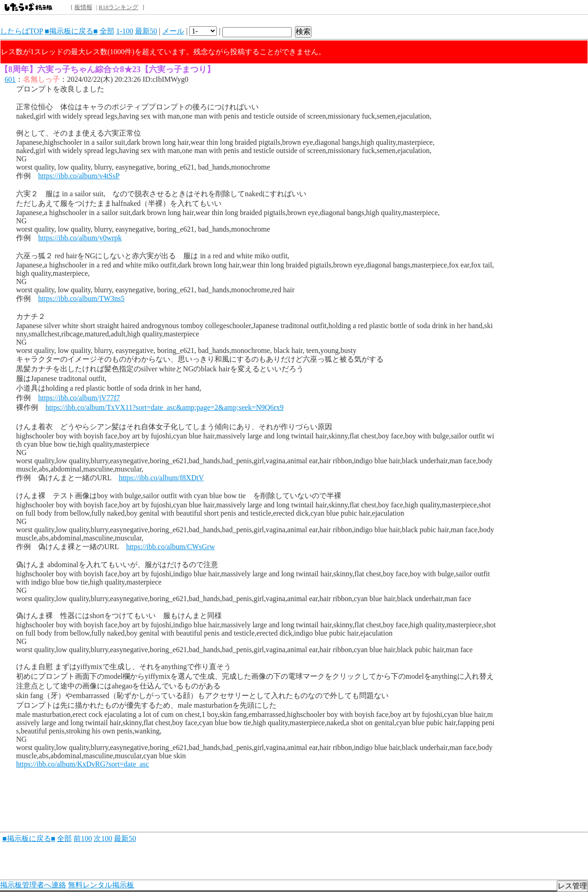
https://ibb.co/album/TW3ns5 (81, 298)
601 (10, 79)
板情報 (83, 7)
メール (173, 31)
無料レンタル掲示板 (101, 885)
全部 (107, 31)
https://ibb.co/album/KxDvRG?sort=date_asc (82, 764)
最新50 (146, 31)
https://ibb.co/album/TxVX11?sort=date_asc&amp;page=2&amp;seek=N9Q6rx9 (164, 407)
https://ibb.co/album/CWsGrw (170, 547)
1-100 (125, 31)
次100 (103, 838)
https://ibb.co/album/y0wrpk (80, 238)
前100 (83, 838)
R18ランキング (119, 7)
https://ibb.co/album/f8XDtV (161, 478)
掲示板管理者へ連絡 (33, 885)
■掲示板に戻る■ (71, 31)
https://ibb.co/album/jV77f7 (79, 398)
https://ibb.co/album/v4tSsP (79, 176)
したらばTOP (21, 31)
